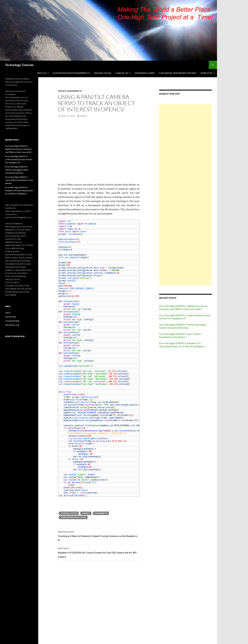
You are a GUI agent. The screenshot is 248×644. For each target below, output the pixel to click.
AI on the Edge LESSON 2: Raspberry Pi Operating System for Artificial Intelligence (182, 345)
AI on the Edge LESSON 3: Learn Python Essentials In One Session (180, 335)
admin (83, 116)
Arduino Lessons (103, 73)
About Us (42, 73)
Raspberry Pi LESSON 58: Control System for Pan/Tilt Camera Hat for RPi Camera (99, 552)
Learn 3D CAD (122, 73)
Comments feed (12, 321)
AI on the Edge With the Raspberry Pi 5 (71, 73)
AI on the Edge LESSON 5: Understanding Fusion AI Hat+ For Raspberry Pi (185, 317)
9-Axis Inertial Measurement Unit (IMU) (177, 73)
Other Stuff (206, 73)
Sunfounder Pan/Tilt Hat (74, 517)
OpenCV (62, 91)
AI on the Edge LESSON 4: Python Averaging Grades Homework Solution (182, 326)
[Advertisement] (185, 195)
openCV (86, 513)
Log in (8, 313)
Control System (69, 513)
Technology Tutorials (19, 65)
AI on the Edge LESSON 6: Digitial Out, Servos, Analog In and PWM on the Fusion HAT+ (184, 308)
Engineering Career (145, 73)
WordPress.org (12, 325)
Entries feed (11, 317)
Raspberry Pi (75, 91)
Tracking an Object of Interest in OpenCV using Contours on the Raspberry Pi (99, 536)
